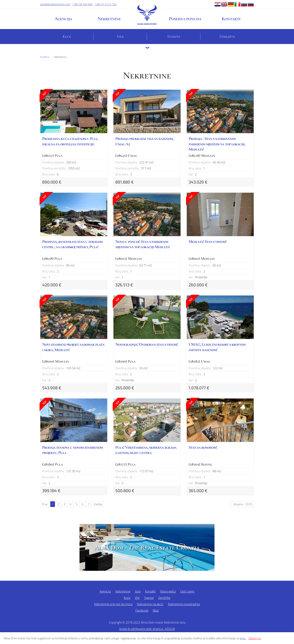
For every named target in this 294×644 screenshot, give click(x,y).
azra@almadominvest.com (55, 4)
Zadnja (98, 504)
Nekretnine (109, 19)
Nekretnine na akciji (150, 604)
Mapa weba (168, 591)
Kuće (67, 37)
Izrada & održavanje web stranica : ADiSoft (147, 629)
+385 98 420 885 (82, 4)
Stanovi (174, 37)
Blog (156, 610)
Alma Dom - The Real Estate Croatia (147, 548)
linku (243, 638)
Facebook (142, 610)
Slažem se (255, 638)
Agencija (63, 19)
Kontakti (231, 19)
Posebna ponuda (185, 19)
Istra (138, 591)
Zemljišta (227, 37)
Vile (120, 37)
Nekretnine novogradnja (184, 604)
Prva (45, 504)
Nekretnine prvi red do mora (113, 604)
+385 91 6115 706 (106, 4)
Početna (45, 57)
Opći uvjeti (187, 591)
